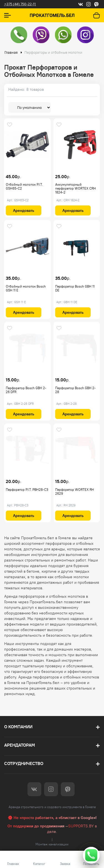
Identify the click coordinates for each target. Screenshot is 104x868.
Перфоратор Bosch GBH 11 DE (75, 288)
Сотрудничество (24, 763)
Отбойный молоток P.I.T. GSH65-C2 (24, 186)
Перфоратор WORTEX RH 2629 (75, 491)
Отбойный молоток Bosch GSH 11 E (26, 288)
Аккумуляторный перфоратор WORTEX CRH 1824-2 (76, 188)
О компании (18, 727)
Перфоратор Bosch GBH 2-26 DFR (26, 390)
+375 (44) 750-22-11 (20, 4)
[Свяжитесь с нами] (91, 855)
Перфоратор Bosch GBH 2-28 (75, 390)
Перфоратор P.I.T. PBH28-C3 (27, 490)
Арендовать (24, 210)
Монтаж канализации (52, 844)
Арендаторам (20, 745)
